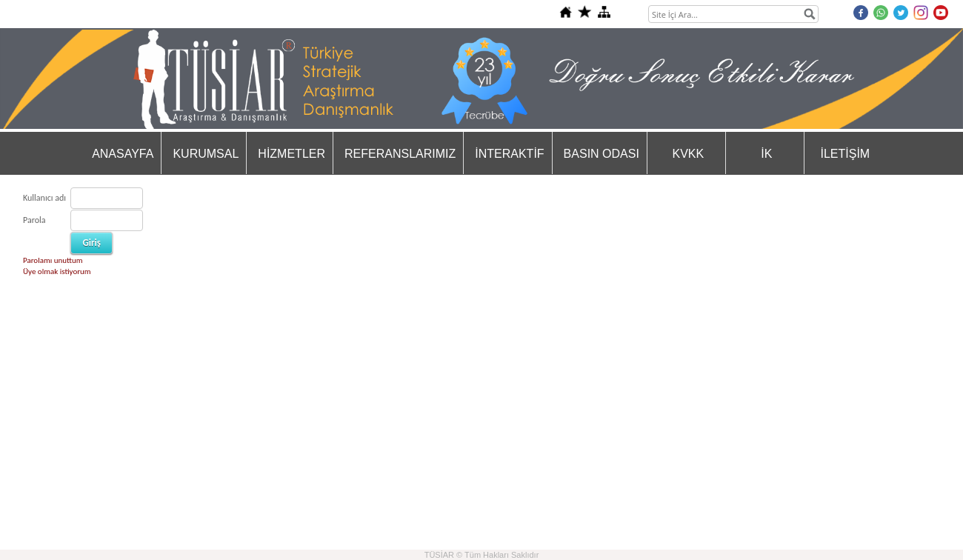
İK (766, 154)
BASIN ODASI (602, 154)
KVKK (689, 154)
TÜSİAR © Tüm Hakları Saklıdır (482, 555)
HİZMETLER (291, 154)
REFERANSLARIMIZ (400, 154)
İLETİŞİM (846, 154)
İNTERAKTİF (509, 154)
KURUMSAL (206, 154)
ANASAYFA (123, 154)
